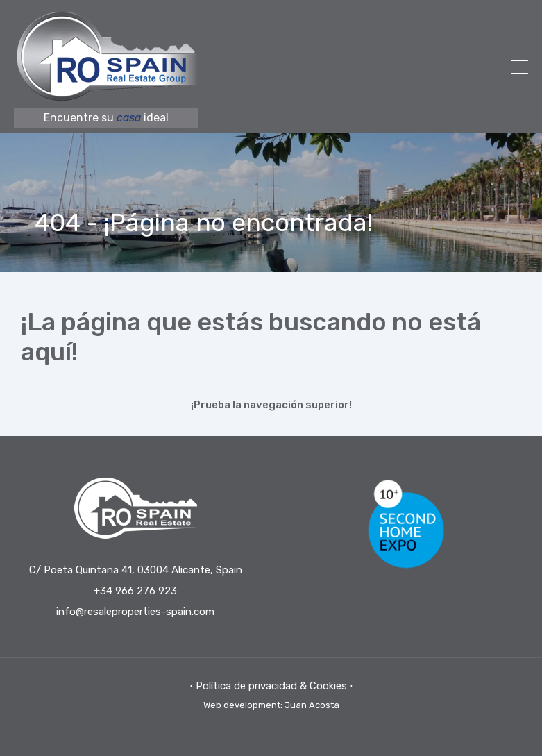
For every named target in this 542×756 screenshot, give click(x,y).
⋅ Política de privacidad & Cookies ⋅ (271, 686)
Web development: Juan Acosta (271, 705)
